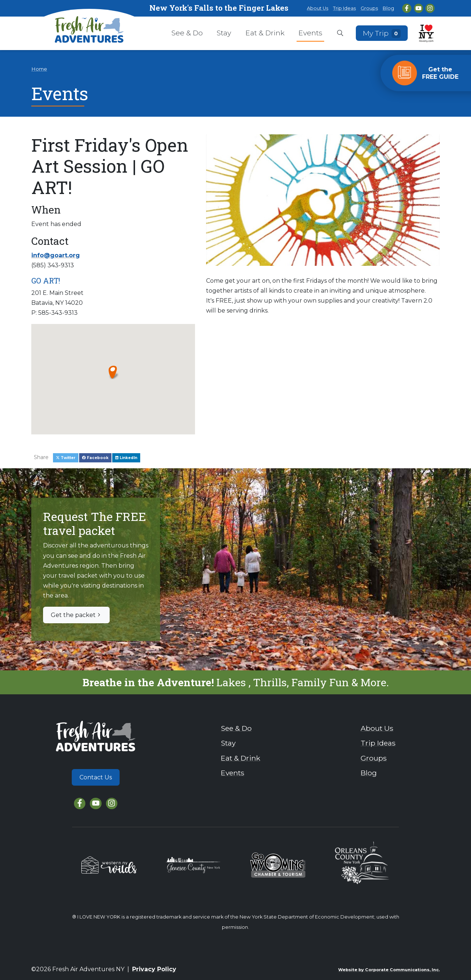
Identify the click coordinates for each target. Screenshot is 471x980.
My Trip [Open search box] (382, 33)
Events (310, 33)
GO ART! (46, 281)
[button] (113, 372)
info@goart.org (56, 255)
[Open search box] (340, 34)
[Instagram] (430, 8)
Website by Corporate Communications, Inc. (389, 970)
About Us (318, 8)
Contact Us (96, 777)
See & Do (187, 33)
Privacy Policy (154, 969)
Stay (224, 33)
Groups (369, 8)
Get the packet (76, 615)
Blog (388, 8)
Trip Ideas (344, 8)
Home (39, 69)
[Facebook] (407, 8)
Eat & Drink (265, 33)
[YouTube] (419, 8)
